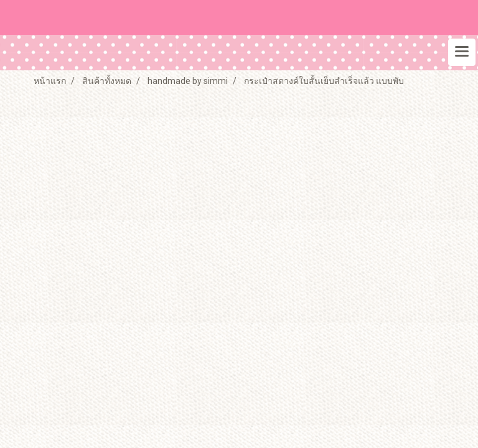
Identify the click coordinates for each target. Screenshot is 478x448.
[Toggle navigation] (462, 52)
